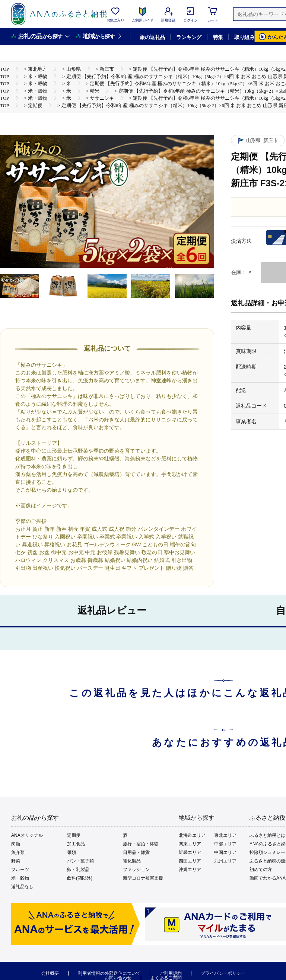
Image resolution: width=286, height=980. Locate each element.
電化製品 (132, 861)
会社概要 (50, 973)
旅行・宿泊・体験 (141, 844)
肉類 (16, 844)
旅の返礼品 (152, 37)
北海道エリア (192, 835)
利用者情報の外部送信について (109, 973)
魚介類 (18, 852)
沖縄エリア (190, 870)
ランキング (189, 37)
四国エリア (190, 861)
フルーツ (20, 870)
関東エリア (190, 844)
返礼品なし (22, 887)
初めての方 (261, 870)
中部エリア (225, 844)
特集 (218, 37)
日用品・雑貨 (136, 852)
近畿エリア (190, 852)
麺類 (71, 852)
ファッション (136, 870)
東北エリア (225, 835)
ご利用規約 (171, 973)
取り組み (244, 37)
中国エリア (225, 852)
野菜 (16, 861)
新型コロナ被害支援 (143, 878)
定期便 (74, 835)
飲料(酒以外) (80, 878)
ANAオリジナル (27, 835)
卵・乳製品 (78, 870)
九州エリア (225, 861)
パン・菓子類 (80, 861)
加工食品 (76, 844)
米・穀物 (20, 878)
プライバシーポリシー (223, 973)
